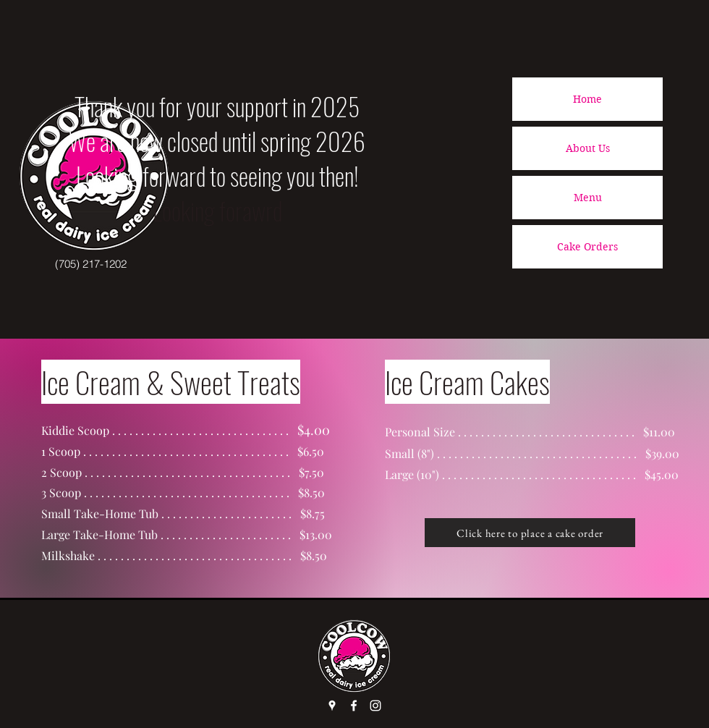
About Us (588, 148)
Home (587, 99)
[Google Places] (332, 706)
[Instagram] (375, 706)
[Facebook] (354, 706)
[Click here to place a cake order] (530, 533)
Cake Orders (587, 247)
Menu (588, 198)
